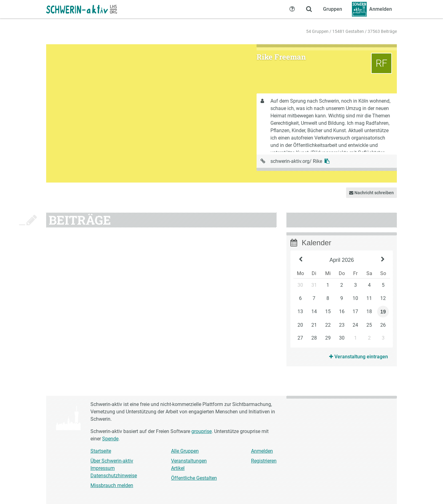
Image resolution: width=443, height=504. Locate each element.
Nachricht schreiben (371, 193)
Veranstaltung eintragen (359, 357)
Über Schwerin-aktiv (112, 461)
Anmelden (262, 451)
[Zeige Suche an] (309, 9)
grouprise (202, 431)
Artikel (178, 468)
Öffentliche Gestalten (194, 478)
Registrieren (264, 461)
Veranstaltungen (189, 461)
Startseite (101, 451)
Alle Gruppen (185, 451)
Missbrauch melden (112, 485)
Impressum (103, 468)
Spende (110, 439)
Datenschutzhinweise (114, 476)
